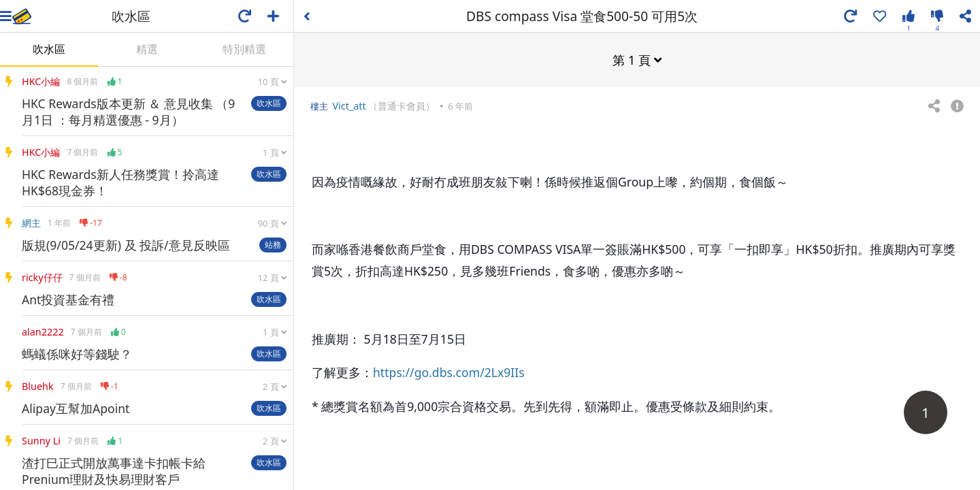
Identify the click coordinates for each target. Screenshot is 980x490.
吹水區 (49, 49)
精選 (147, 49)
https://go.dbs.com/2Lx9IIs (449, 372)
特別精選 (244, 49)
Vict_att (349, 105)
